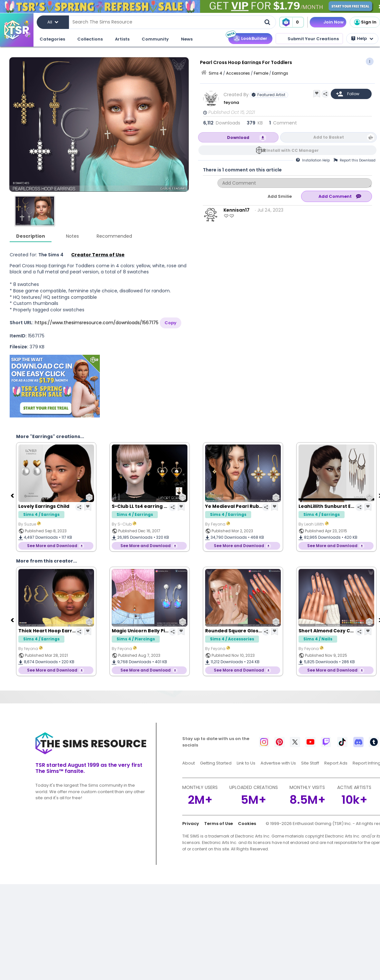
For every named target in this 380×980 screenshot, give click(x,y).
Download (238, 137)
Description (31, 236)
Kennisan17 (237, 210)
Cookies (247, 824)
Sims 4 (215, 73)
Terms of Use (218, 824)
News (187, 39)
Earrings (280, 73)
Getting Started (216, 763)
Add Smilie (280, 196)
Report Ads (336, 763)
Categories (52, 39)
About (189, 763)
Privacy (191, 824)
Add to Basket (329, 137)
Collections (90, 39)
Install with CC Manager (293, 150)
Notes (72, 236)
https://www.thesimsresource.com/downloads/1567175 (97, 323)
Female (261, 73)
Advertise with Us (278, 763)
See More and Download (52, 546)
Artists (122, 39)
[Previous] (13, 495)
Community (155, 39)
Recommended (114, 236)
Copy (171, 323)
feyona (231, 102)
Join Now (333, 22)
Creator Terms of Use (98, 255)
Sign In (365, 22)
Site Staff (310, 763)
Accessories (238, 73)
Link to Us (246, 763)
